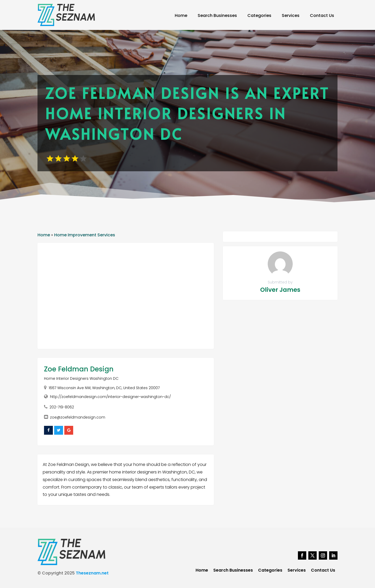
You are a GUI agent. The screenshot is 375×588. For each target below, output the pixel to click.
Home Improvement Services (85, 235)
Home (181, 15)
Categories (259, 15)
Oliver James (280, 290)
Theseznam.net (92, 573)
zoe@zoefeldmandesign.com (78, 417)
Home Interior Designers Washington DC (81, 378)
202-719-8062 (62, 407)
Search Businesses (217, 15)
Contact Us (322, 15)
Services (291, 15)
